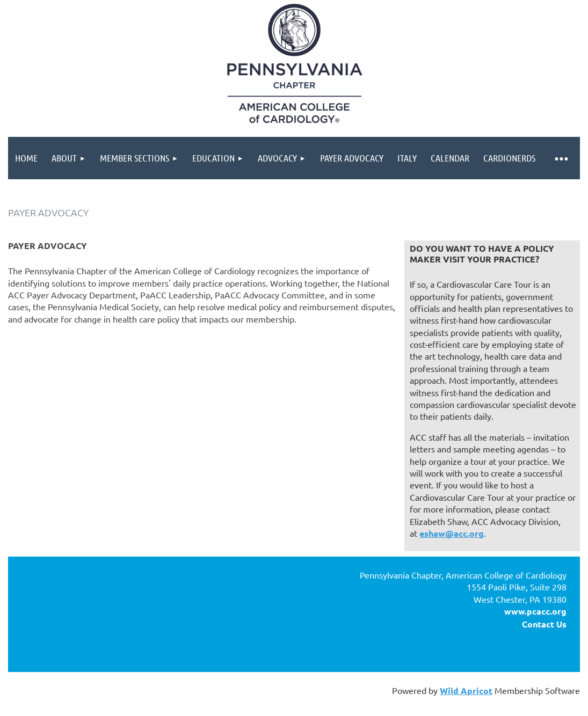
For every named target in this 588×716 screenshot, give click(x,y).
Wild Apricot (466, 691)
